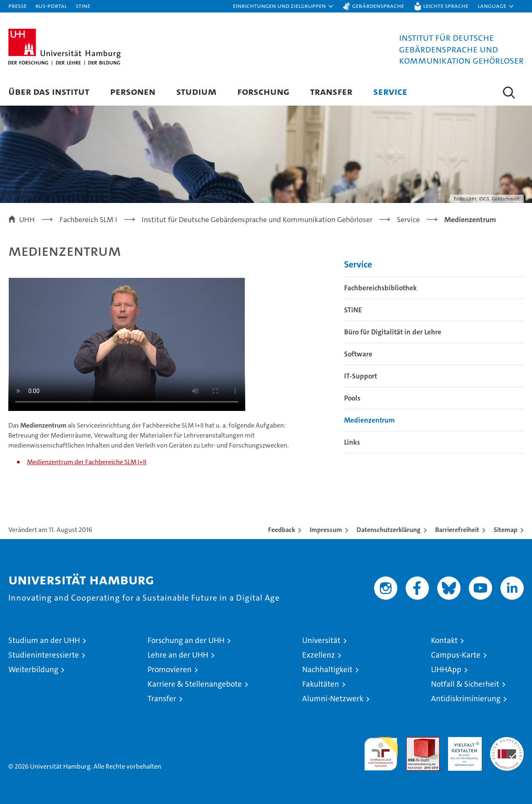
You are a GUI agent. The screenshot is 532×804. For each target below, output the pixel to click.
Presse (17, 6)
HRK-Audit (463, 741)
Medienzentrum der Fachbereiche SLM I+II (87, 462)
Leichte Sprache (446, 6)
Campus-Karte (456, 655)
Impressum (326, 530)
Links (352, 442)
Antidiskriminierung (466, 699)
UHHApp (446, 669)
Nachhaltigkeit (327, 669)
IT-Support (361, 376)
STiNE (353, 310)
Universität (321, 640)
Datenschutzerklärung (389, 530)
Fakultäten (321, 684)
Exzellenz (319, 655)
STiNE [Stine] (83, 6)
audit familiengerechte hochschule (381, 750)
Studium (196, 91)
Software (358, 354)
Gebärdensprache (378, 6)
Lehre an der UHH (178, 655)
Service (390, 91)
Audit (414, 741)
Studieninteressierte (44, 655)
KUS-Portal (51, 6)
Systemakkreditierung (507, 741)
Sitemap (506, 530)
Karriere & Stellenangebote (195, 684)
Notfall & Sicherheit (465, 684)
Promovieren (170, 669)
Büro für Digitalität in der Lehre (393, 332)
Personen (133, 91)
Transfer (331, 91)
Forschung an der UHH (186, 640)
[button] (283, 6)
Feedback (282, 530)
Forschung (263, 91)
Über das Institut (49, 91)
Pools (352, 398)
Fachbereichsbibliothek (381, 288)
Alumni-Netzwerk (333, 699)
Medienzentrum (369, 420)
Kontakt (444, 640)
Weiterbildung (33, 669)
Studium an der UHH (44, 640)
